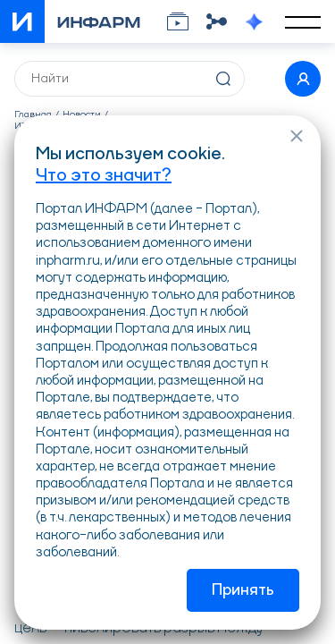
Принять (243, 590)
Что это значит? (104, 176)
